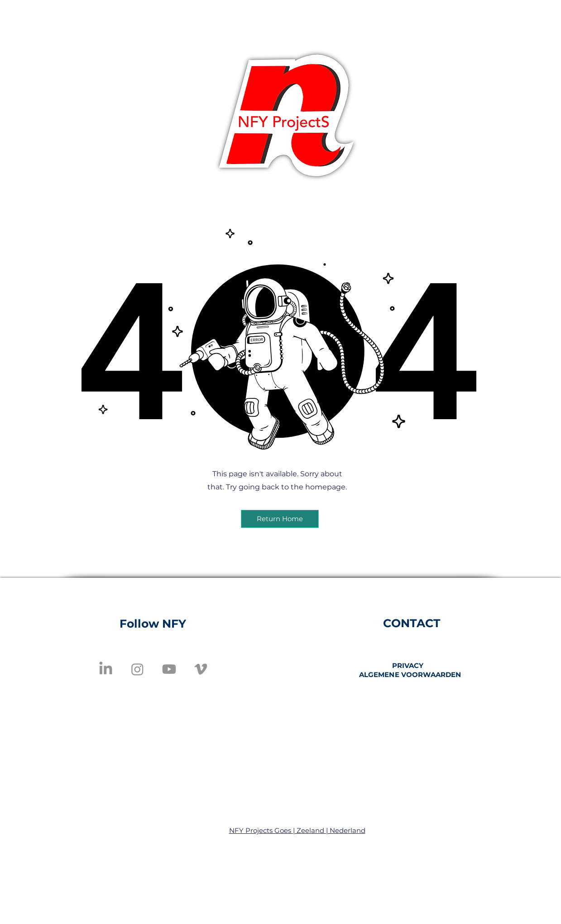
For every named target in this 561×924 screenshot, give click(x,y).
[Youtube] (169, 669)
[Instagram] (137, 669)
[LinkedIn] (106, 669)
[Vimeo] (201, 669)
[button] (280, 519)
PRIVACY (408, 665)
